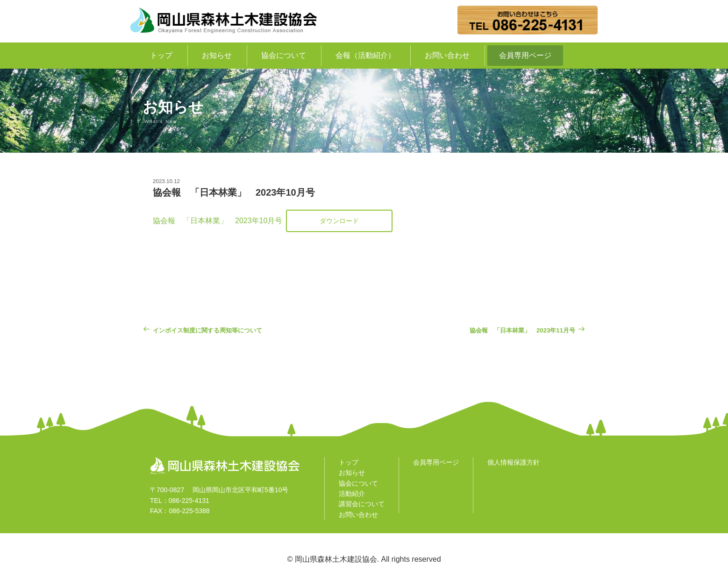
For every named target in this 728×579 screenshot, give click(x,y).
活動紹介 (352, 494)
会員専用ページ (525, 55)
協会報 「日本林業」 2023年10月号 (218, 221)
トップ (161, 55)
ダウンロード (339, 221)
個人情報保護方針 (514, 462)
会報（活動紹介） (365, 55)
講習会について (362, 504)
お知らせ (217, 55)
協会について (284, 55)
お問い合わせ (447, 55)
